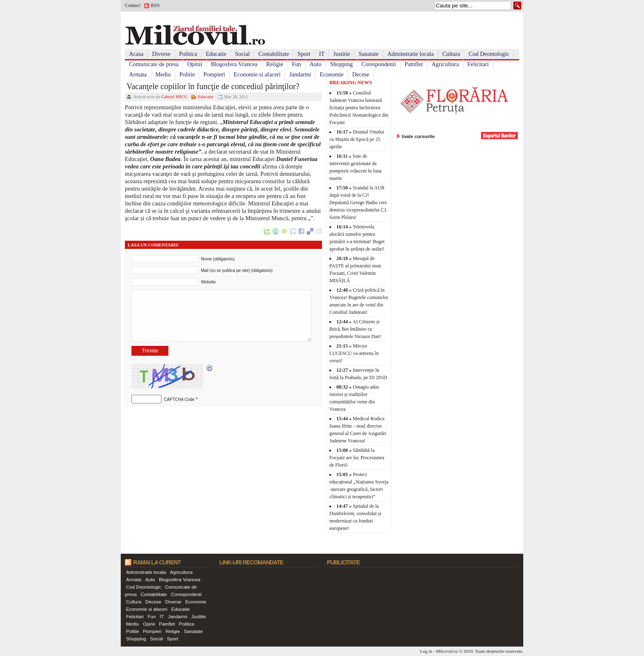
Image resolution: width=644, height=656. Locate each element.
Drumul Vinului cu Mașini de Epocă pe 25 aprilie (357, 139)
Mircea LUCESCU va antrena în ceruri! (354, 353)
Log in (426, 651)
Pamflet (414, 64)
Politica (188, 54)
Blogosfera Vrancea (234, 64)
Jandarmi (300, 74)
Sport (304, 54)
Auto (316, 64)
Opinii (195, 64)
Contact (132, 5)
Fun (297, 64)
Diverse (161, 54)
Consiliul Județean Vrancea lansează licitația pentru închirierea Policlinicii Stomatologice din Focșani (359, 108)
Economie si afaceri (257, 74)
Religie (275, 64)
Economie (331, 74)
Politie (187, 74)
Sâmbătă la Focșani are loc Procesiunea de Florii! (357, 458)
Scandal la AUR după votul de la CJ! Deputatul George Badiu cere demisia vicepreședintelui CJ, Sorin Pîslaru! (358, 203)
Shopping (342, 64)
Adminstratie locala (411, 54)
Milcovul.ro (447, 651)
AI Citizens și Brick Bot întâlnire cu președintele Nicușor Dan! (355, 329)
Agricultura (445, 64)
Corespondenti (379, 64)
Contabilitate (274, 54)
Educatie (216, 54)
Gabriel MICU (174, 97)
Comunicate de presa (154, 64)
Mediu (163, 74)
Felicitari (478, 64)
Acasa (136, 54)
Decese (361, 74)
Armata (138, 74)
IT (322, 54)
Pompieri (214, 74)
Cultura (451, 54)
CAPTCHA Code (179, 399)
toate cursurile (418, 136)
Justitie (342, 54)
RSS (155, 5)
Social (242, 54)
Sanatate (369, 54)
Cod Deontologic (489, 54)
